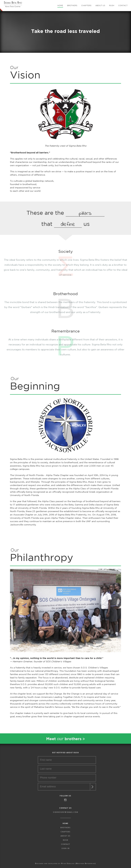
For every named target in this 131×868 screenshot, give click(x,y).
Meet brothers (65, 739)
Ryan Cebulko (68, 863)
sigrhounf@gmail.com (65, 812)
